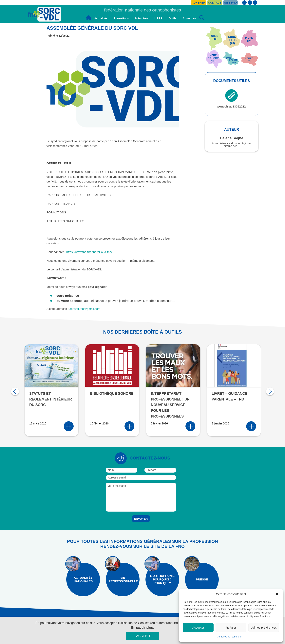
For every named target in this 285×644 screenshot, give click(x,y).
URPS (158, 18)
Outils (172, 18)
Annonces (189, 18)
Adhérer (198, 3)
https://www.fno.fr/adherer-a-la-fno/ (89, 252)
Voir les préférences (264, 627)
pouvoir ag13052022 (231, 99)
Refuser (231, 627)
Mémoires (142, 18)
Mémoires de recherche (229, 637)
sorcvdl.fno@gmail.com (85, 309)
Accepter (198, 627)
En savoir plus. (142, 628)
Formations (121, 18)
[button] (277, 594)
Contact (215, 3)
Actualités (101, 18)
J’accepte (142, 636)
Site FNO (230, 3)
